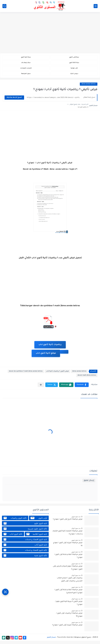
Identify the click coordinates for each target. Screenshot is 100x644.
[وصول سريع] (5, 589)
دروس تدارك (74, 77)
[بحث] (4, 6)
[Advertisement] (50, 33)
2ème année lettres (89, 87)
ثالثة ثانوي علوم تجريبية (25, 532)
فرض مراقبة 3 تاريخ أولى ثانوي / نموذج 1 (68, 523)
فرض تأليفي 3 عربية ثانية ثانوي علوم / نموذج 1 (69, 606)
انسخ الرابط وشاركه (14, 101)
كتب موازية (74, 70)
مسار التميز (51, 641)
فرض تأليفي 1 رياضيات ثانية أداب (57, 375)
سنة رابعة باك (26, 64)
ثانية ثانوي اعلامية (37, 537)
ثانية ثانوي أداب (25, 548)
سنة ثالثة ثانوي (74, 64)
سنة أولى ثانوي (74, 58)
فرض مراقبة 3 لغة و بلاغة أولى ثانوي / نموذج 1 (68, 559)
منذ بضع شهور (76, 520)
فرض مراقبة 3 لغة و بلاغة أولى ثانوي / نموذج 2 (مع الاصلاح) (68, 595)
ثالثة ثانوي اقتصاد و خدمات (25, 553)
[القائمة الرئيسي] (96, 6)
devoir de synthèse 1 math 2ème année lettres (26, 375)
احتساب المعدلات (26, 70)
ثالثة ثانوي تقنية (25, 559)
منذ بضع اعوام (76, 532)
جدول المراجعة (26, 77)
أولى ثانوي (39, 521)
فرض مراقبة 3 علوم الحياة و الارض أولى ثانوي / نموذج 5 (68, 571)
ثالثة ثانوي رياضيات (15, 521)
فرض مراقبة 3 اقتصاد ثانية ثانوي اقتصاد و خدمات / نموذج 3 (67, 536)
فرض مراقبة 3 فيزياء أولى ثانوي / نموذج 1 (67, 628)
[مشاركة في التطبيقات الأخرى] (41, 388)
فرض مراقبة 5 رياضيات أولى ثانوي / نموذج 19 (69, 618)
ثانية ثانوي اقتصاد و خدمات (25, 543)
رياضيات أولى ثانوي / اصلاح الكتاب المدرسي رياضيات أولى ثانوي (70, 583)
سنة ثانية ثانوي (26, 58)
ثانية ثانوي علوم (25, 527)
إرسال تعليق (89, 484)
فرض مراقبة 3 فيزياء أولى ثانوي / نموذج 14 (68, 548)
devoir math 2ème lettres (87, 379)
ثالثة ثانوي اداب (13, 537)
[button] (82, 388)
